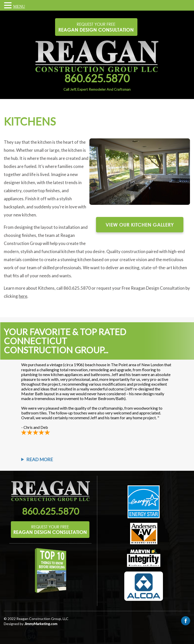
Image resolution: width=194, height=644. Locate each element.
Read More (40, 459)
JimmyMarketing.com (41, 624)
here (23, 296)
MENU (19, 6)
